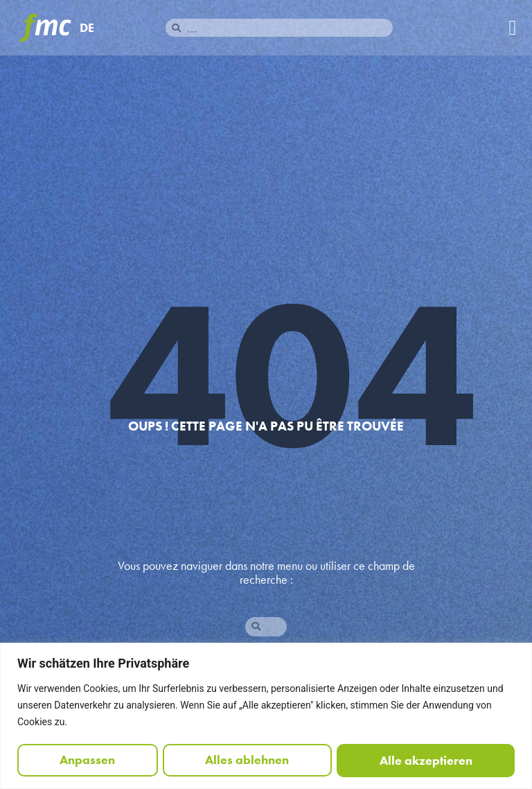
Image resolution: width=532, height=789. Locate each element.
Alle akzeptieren (426, 760)
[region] (266, 716)
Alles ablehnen (247, 760)
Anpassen (87, 760)
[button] (513, 28)
